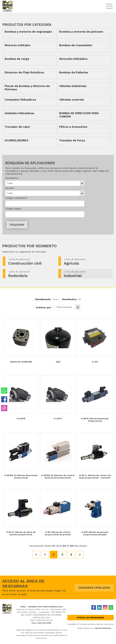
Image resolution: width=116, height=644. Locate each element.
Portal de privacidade (91, 618)
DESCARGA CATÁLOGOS (94, 588)
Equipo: (10, 188)
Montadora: (12, 178)
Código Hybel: (13, 209)
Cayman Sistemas (103, 628)
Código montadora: (16, 198)
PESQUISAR (17, 225)
